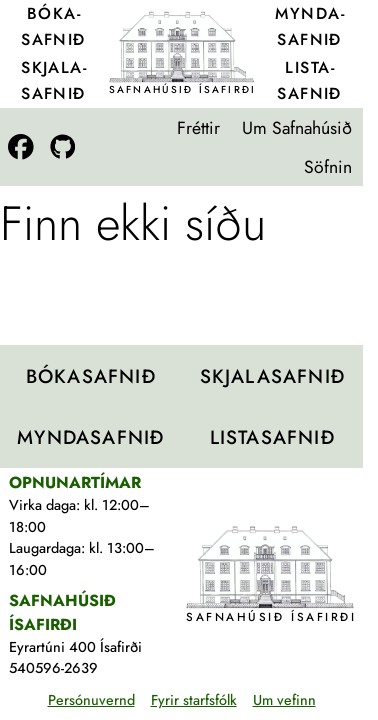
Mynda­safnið (309, 26)
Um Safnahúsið (297, 128)
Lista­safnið (309, 80)
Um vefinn (284, 700)
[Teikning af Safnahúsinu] (181, 46)
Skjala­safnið (53, 80)
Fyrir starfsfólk (194, 700)
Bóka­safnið (53, 26)
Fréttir (198, 128)
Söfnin (328, 167)
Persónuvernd (91, 700)
